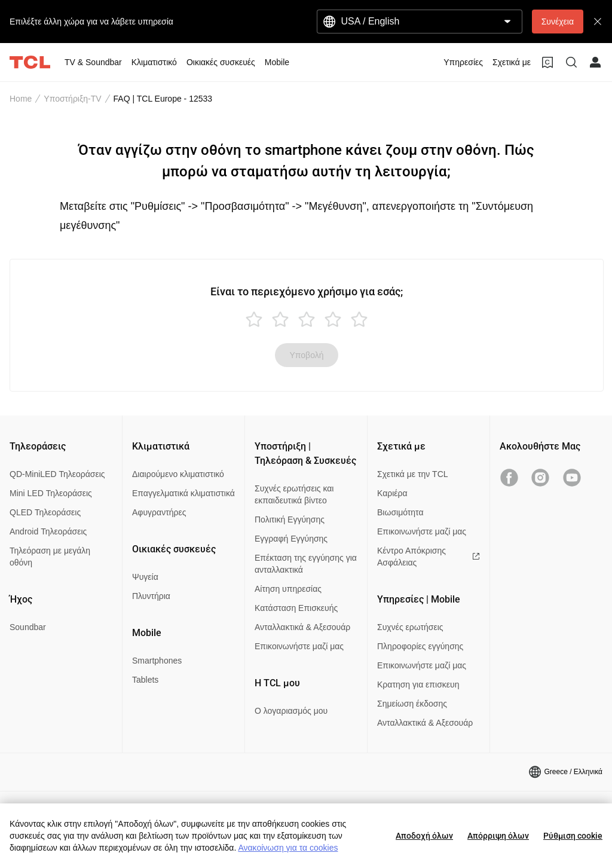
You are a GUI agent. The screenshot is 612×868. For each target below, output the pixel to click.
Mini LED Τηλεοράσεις (51, 493)
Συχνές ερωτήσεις (410, 627)
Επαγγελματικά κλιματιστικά (183, 493)
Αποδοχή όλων (424, 836)
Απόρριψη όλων (498, 836)
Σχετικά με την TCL (413, 474)
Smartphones (157, 661)
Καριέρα (392, 493)
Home (21, 99)
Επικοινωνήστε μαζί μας (299, 646)
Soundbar (28, 627)
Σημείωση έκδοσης (412, 704)
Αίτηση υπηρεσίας (288, 589)
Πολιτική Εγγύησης (290, 519)
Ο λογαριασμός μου (291, 711)
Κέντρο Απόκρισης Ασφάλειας (429, 557)
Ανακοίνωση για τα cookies (288, 848)
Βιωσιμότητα (400, 512)
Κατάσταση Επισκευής (296, 608)
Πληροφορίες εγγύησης (420, 646)
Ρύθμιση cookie (573, 836)
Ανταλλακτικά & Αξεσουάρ (302, 627)
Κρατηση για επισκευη (418, 684)
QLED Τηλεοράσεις (45, 512)
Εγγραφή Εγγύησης (291, 539)
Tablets (145, 680)
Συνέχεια (558, 22)
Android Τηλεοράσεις (48, 531)
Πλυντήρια (151, 596)
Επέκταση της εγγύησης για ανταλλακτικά (306, 564)
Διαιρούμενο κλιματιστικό (178, 474)
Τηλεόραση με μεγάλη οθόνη (50, 557)
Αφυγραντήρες (159, 512)
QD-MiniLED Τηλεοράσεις (57, 474)
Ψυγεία (145, 577)
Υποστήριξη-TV (72, 99)
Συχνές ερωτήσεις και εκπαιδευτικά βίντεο (294, 494)
